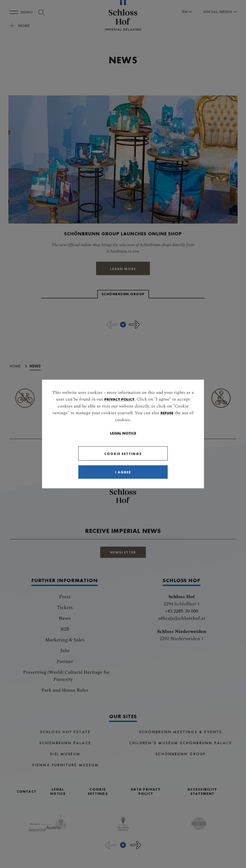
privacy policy (119, 399)
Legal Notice (123, 433)
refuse (167, 413)
